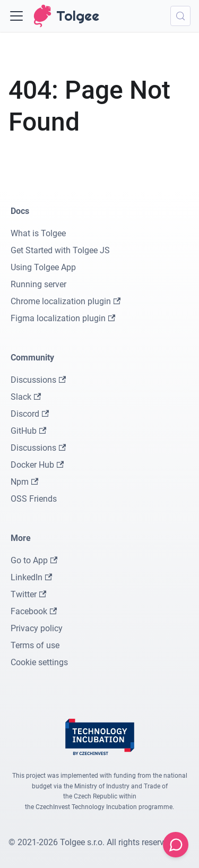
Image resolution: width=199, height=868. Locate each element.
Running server (38, 284)
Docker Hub (37, 465)
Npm (24, 482)
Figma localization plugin (63, 318)
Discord (30, 414)
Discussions (38, 380)
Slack (26, 397)
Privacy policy (37, 628)
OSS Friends (34, 499)
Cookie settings (39, 662)
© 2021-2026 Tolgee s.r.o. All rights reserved (91, 842)
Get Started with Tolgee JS (60, 250)
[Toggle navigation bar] (16, 16)
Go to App (34, 560)
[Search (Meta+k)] (180, 16)
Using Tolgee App (43, 267)
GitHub (28, 431)
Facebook (34, 611)
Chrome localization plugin (66, 301)
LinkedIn (31, 577)
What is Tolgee (38, 233)
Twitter (28, 594)
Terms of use (35, 645)
